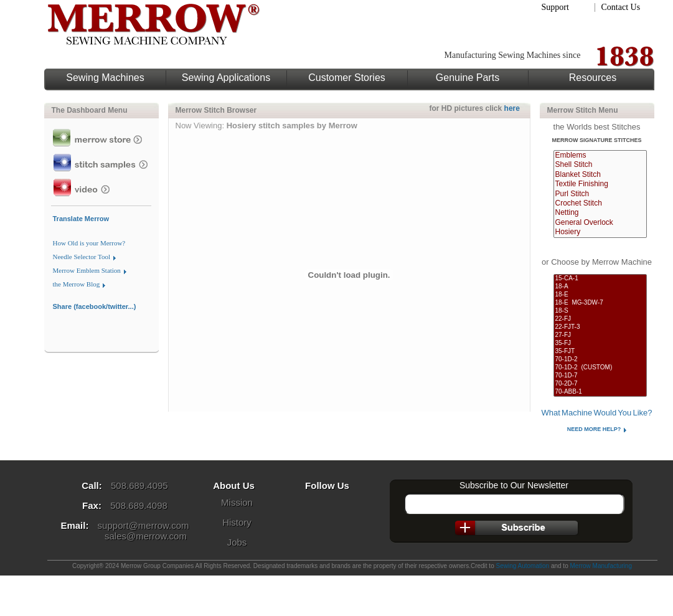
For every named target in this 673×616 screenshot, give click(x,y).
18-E (600, 295)
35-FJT (600, 352)
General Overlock (600, 223)
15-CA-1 (600, 279)
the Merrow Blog (77, 284)
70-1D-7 (600, 376)
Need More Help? (594, 429)
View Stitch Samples (101, 163)
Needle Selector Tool (82, 257)
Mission (237, 502)
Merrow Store (101, 138)
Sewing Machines (105, 78)
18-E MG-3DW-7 (600, 303)
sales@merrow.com (146, 536)
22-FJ (600, 319)
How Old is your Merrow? (89, 243)
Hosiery (600, 232)
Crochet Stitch (600, 203)
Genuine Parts (468, 78)
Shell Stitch (600, 165)
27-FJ (600, 335)
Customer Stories (347, 78)
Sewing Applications (226, 78)
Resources (593, 78)
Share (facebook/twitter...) (95, 306)
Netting (600, 213)
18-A (600, 287)
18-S (600, 311)
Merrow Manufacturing (600, 566)
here (512, 108)
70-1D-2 (600, 360)
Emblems (600, 155)
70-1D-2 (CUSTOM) (600, 368)
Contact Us (621, 7)
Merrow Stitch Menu (583, 110)
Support (555, 7)
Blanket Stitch (600, 175)
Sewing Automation (523, 566)
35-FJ (600, 344)
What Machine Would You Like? (596, 413)
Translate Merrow (81, 219)
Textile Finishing (600, 184)
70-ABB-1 (600, 392)
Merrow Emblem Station (87, 270)
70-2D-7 (600, 384)
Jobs (237, 542)
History (237, 522)
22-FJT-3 (600, 327)
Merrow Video (101, 187)
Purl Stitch (600, 194)
